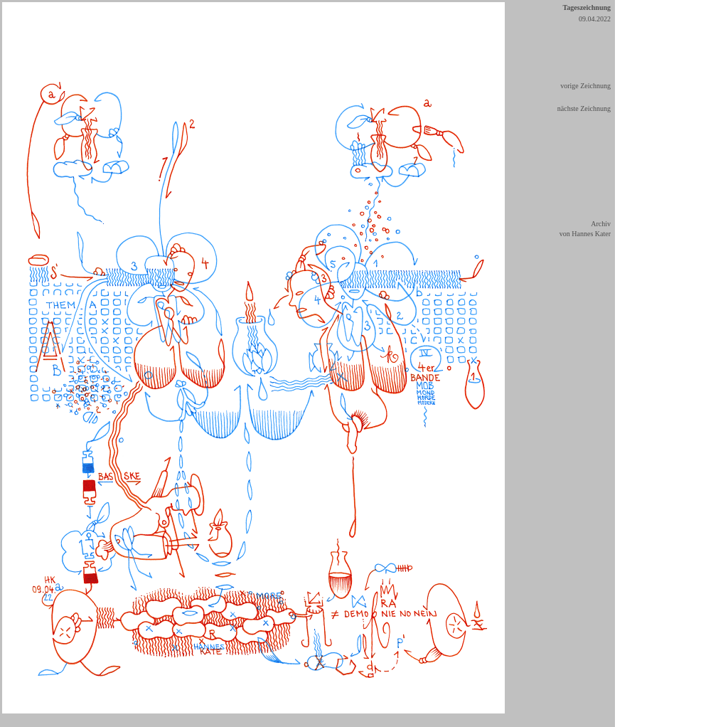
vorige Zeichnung (585, 86)
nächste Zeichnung (584, 108)
